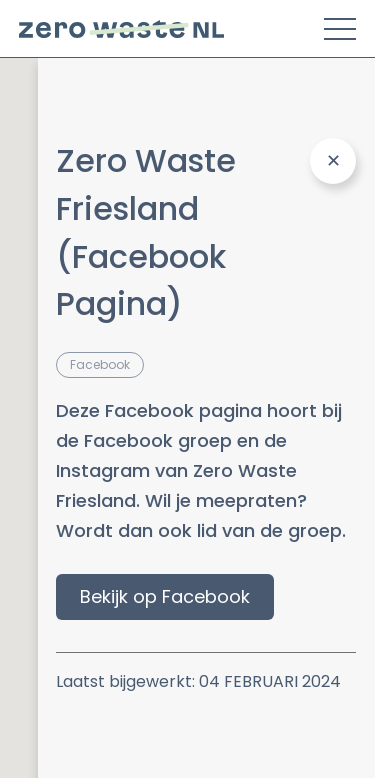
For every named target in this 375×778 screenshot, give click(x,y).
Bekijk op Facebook (165, 596)
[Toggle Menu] (340, 29)
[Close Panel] (333, 161)
